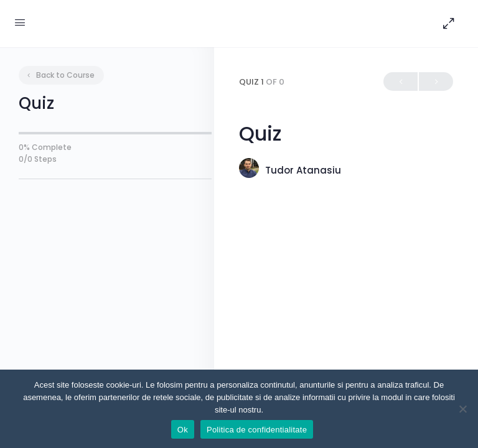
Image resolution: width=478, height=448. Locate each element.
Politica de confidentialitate (257, 430)
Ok (183, 430)
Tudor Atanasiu (303, 170)
